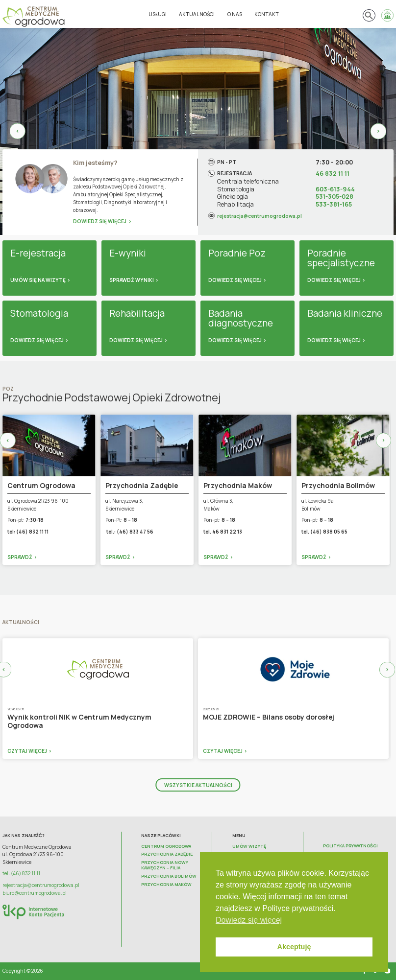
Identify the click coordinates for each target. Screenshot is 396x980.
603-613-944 (335, 189)
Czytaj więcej (27, 751)
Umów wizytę (249, 847)
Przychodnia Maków (166, 885)
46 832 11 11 (333, 174)
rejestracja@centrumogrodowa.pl (260, 215)
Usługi (158, 14)
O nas (235, 14)
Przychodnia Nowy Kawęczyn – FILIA (165, 865)
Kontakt (267, 14)
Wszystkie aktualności (198, 785)
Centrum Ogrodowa (166, 847)
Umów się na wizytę (38, 280)
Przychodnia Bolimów (169, 876)
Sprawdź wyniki (132, 280)
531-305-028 (334, 197)
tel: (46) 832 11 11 (21, 873)
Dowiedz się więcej (100, 221)
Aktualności (197, 14)
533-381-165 (334, 204)
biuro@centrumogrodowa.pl (35, 893)
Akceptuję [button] (294, 947)
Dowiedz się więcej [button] (249, 920)
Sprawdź (20, 557)
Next (378, 132)
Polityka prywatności (350, 846)
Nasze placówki (161, 836)
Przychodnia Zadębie (167, 854)
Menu (239, 836)
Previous (18, 132)
